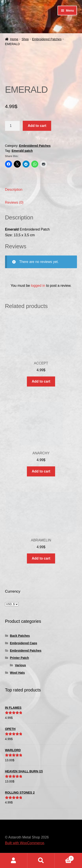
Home (14, 39)
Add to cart (37, 126)
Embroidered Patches (47, 39)
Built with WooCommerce (25, 843)
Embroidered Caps (23, 643)
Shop (25, 39)
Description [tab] (14, 190)
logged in (38, 286)
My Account (14, 861)
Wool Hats (17, 673)
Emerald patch (22, 151)
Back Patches (20, 636)
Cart (64, 858)
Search (41, 861)
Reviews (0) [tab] (14, 202)
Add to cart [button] (41, 381)
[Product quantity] (12, 126)
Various (20, 665)
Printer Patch (19, 658)
